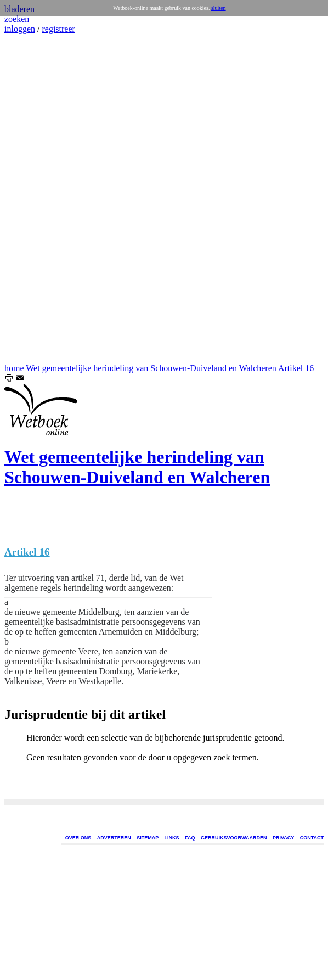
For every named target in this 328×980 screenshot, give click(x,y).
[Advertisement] (37, 199)
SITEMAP (148, 838)
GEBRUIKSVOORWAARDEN (234, 838)
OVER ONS (78, 838)
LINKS (172, 838)
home (14, 368)
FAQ (190, 838)
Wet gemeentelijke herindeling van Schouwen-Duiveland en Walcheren (151, 368)
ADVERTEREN (114, 838)
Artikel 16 (296, 368)
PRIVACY (283, 838)
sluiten (219, 8)
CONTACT (312, 838)
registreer (58, 29)
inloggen (20, 29)
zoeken (17, 19)
